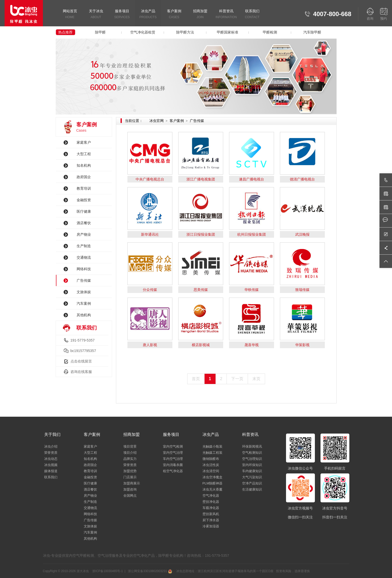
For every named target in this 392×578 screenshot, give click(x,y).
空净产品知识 (252, 483)
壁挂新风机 (211, 514)
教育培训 (84, 188)
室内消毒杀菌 (173, 465)
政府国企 (84, 177)
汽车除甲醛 (312, 32)
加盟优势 (130, 471)
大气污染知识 (252, 477)
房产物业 (84, 234)
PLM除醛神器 (213, 483)
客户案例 (174, 14)
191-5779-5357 (83, 340)
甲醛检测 (270, 32)
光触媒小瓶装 (212, 446)
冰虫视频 (51, 465)
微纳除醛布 (211, 459)
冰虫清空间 (211, 471)
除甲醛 (100, 32)
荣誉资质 (51, 453)
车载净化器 (211, 508)
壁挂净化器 (211, 502)
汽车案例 (84, 303)
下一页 (237, 379)
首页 (196, 379)
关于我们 (52, 434)
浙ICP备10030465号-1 (108, 571)
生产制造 (84, 246)
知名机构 (84, 165)
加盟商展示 (132, 483)
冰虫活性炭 (211, 465)
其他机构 (84, 315)
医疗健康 (84, 211)
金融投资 (84, 200)
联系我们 (252, 14)
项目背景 (130, 446)
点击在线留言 (81, 361)
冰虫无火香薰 (212, 489)
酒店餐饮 (84, 223)
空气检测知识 (252, 453)
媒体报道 (51, 471)
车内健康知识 (252, 471)
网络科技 (84, 269)
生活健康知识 (252, 489)
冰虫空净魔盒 (212, 477)
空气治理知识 (252, 459)
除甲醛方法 (185, 32)
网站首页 (70, 14)
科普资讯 (226, 14)
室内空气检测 (173, 446)
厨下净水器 (211, 520)
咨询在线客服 (81, 372)
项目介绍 (130, 453)
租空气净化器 (173, 471)
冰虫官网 (157, 121)
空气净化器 (211, 496)
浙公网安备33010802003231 (150, 571)
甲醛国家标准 (228, 32)
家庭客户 (84, 142)
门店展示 (130, 477)
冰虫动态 (51, 459)
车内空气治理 (173, 459)
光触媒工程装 (212, 453)
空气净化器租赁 (143, 32)
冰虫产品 (148, 14)
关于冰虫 (96, 14)
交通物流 (84, 257)
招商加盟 (200, 14)
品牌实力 (130, 459)
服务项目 (122, 14)
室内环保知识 (252, 465)
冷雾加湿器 (211, 526)
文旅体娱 (84, 292)
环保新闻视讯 (252, 446)
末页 (256, 379)
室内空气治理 (173, 453)
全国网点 (130, 496)
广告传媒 (84, 280)
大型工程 (84, 154)
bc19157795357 (83, 351)
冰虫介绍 (51, 446)
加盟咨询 (130, 489)
